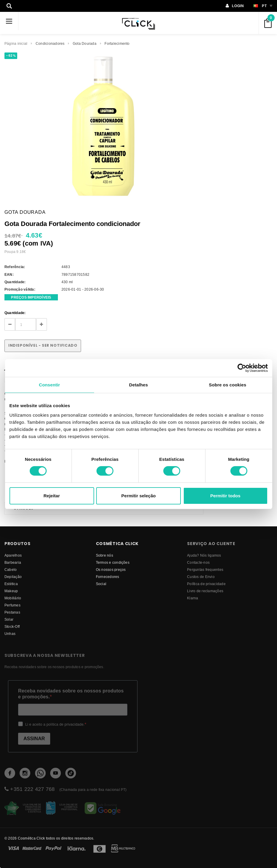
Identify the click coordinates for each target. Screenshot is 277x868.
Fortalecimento (117, 43)
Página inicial (16, 43)
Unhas (10, 634)
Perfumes (12, 605)
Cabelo (11, 570)
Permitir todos (225, 496)
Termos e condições (113, 562)
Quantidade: (15, 313)
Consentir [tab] (49, 384)
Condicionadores (50, 43)
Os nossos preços (111, 570)
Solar (9, 619)
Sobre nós (105, 555)
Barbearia (13, 562)
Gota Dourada (85, 43)
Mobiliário (13, 598)
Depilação (13, 577)
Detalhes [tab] (138, 384)
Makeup (11, 591)
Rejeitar (52, 496)
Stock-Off (12, 626)
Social (101, 584)
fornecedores (108, 577)
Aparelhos (13, 555)
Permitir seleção (139, 496)
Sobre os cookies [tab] (228, 384)
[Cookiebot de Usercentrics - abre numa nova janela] (242, 368)
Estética (11, 584)
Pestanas (12, 612)
